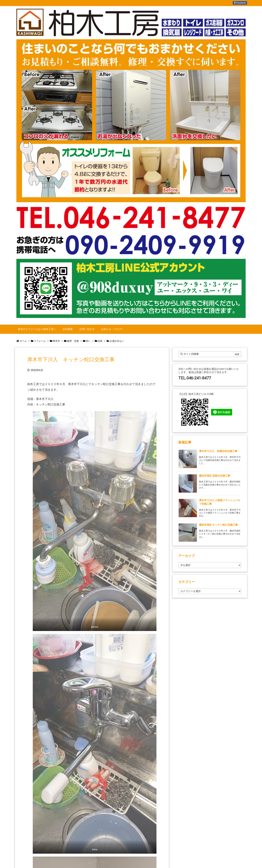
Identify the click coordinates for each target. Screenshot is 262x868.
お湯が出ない (117, 341)
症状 (100, 341)
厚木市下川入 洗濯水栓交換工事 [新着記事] (218, 451)
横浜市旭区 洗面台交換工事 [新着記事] (215, 476)
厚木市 (56, 341)
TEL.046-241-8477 (195, 378)
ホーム (23, 341)
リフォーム (40, 341)
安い (88, 341)
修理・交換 (73, 341)
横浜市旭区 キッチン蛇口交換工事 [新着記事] (218, 525)
